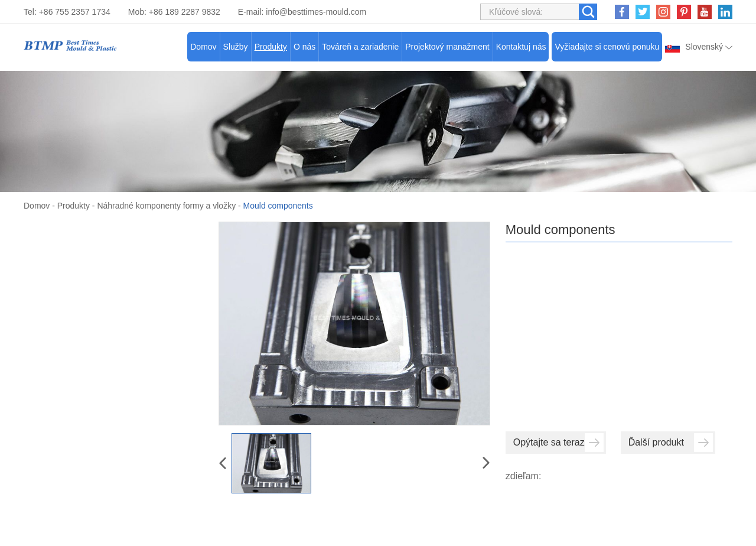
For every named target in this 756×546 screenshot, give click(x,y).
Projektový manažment (447, 47)
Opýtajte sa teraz (558, 442)
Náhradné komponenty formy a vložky (167, 206)
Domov (203, 47)
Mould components (278, 206)
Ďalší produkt (671, 442)
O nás (304, 47)
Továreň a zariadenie (360, 47)
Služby (236, 47)
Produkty (271, 47)
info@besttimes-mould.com (316, 12)
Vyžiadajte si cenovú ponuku (607, 47)
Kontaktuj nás (521, 47)
